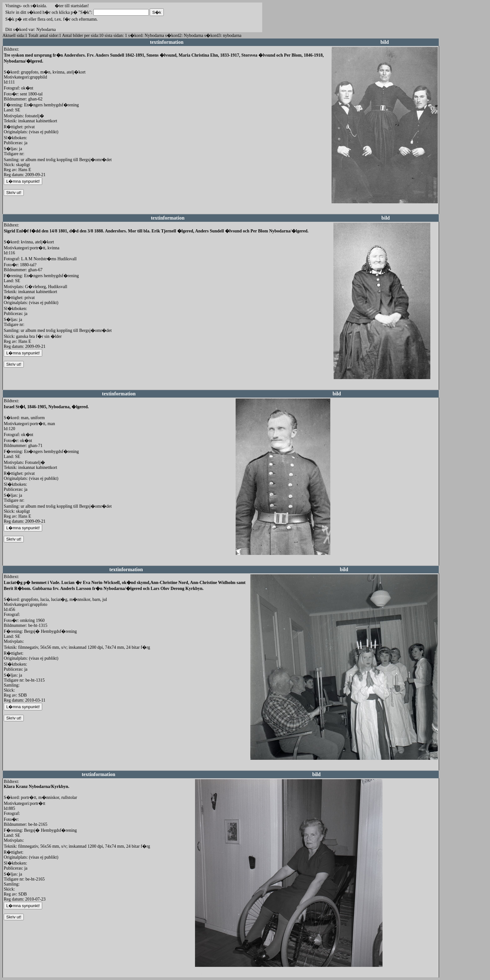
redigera (339, 210)
